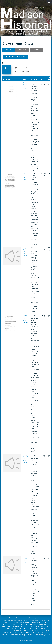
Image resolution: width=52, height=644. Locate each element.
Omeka (41, 618)
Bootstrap (25, 618)
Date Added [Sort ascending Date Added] (26, 69)
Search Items (36, 50)
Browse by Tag (22, 50)
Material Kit (19, 618)
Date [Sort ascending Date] (16, 69)
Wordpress (32, 618)
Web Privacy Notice (26, 641)
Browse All (8, 50)
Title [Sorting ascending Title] (7, 69)
